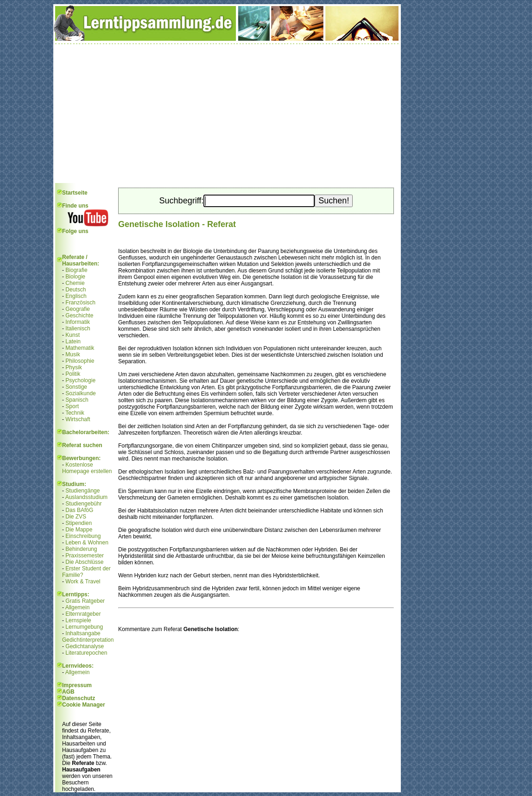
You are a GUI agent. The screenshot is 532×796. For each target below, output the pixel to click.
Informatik (78, 322)
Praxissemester (85, 556)
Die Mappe (79, 530)
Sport (72, 406)
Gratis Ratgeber (85, 601)
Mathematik (80, 348)
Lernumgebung (84, 627)
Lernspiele (78, 620)
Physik (73, 367)
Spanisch (77, 400)
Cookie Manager (84, 705)
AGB (68, 692)
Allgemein (78, 607)
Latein (73, 341)
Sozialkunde (80, 393)
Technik (75, 413)
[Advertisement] (227, 114)
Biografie (76, 270)
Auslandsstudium (86, 497)
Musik (73, 354)
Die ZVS (76, 517)
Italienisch (78, 329)
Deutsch (76, 290)
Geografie (78, 309)
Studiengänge (82, 491)
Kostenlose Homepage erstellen (87, 468)
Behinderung (81, 549)
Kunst (73, 335)
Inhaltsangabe (83, 633)
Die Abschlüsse (84, 562)
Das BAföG (79, 510)
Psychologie (80, 380)
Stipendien (79, 523)
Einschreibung (83, 536)
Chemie (75, 283)
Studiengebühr (83, 504)
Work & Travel (83, 581)
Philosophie (80, 361)
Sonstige (76, 387)
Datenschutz (79, 698)
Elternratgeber (83, 614)
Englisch (76, 296)
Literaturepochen (86, 653)
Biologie (75, 277)
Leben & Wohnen (87, 543)
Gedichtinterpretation (88, 640)
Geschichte (79, 316)
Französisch (80, 303)
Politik (73, 374)
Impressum (77, 685)
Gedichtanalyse (85, 646)
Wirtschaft (78, 419)
